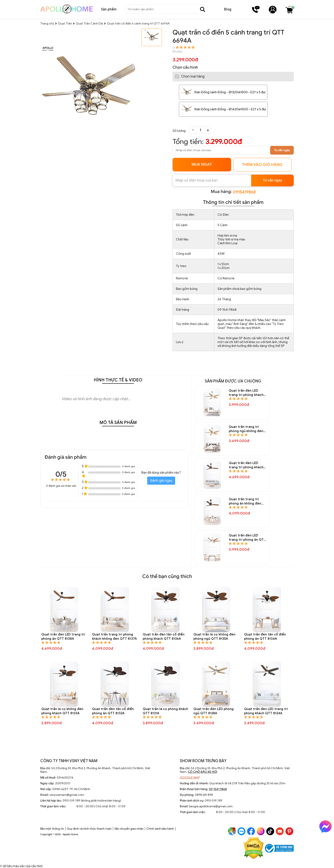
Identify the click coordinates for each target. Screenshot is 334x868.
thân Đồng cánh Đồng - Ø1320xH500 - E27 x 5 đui (230, 92)
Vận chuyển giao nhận (129, 829)
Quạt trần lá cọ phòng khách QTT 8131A (165, 711)
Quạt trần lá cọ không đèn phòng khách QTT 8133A (62, 711)
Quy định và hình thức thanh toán (89, 829)
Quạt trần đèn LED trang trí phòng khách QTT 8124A (266, 711)
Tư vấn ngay (282, 150)
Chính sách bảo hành (160, 829)
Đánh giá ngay (161, 481)
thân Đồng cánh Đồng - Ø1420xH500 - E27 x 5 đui (230, 109)
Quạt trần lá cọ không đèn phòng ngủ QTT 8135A (214, 637)
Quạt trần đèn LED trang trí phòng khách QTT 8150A (246, 393)
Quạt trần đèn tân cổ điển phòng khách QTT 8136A (164, 637)
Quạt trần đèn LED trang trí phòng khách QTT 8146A (246, 465)
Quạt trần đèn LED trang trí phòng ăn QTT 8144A (247, 538)
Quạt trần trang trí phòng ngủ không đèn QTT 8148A (246, 429)
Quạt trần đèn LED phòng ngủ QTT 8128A (214, 711)
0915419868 (244, 192)
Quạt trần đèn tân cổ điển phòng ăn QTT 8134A (265, 637)
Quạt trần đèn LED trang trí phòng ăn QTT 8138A (63, 637)
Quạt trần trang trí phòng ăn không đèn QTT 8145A (245, 501)
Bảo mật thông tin (52, 829)
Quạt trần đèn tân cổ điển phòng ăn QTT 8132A (113, 711)
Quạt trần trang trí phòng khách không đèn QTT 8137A (114, 637)
